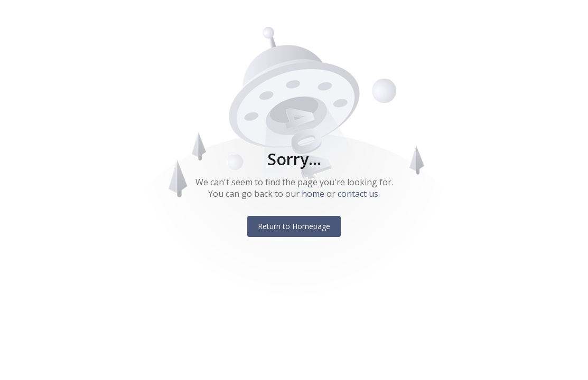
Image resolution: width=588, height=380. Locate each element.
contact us (358, 194)
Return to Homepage (294, 226)
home (313, 194)
